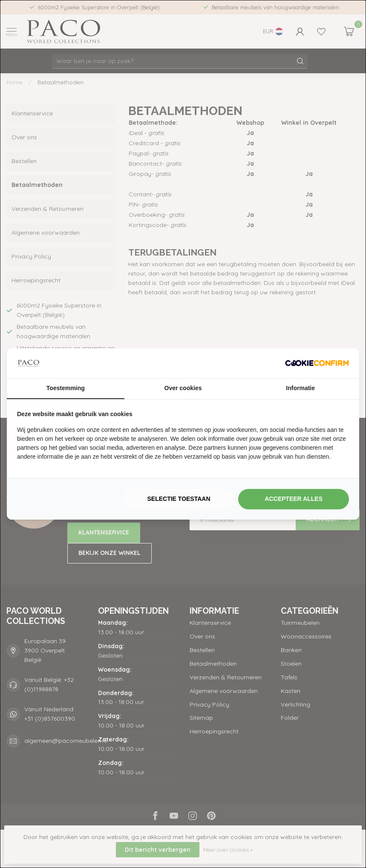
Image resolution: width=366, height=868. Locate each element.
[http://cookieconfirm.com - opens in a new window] (317, 363)
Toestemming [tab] (66, 388)
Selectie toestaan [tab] (179, 499)
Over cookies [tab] (183, 388)
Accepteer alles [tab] (294, 499)
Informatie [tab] (300, 388)
